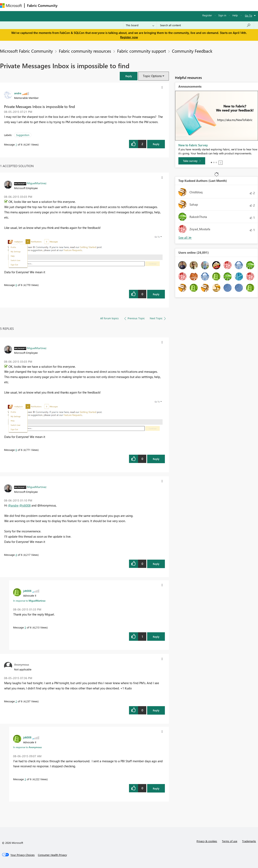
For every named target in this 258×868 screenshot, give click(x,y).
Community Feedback (192, 51)
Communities (119, 5)
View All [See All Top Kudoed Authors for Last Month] (185, 238)
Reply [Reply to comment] (156, 294)
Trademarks (249, 841)
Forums (67, 5)
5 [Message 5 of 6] (25, 627)
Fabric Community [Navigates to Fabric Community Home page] (42, 5)
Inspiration (84, 5)
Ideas (101, 5)
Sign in (222, 15)
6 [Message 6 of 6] (16, 285)
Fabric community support (141, 51)
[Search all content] (205, 25)
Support (169, 5)
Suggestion (23, 135)
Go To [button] (249, 15)
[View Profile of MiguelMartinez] (37, 183)
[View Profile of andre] (18, 93)
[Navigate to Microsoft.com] (11, 6)
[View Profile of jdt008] (27, 591)
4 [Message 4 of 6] (16, 555)
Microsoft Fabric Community (26, 51)
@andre (13, 505)
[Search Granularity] (140, 25)
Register (207, 15)
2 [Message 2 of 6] (16, 701)
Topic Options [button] (152, 76)
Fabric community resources (85, 51)
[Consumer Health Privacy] (52, 855)
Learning (152, 5)
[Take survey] (192, 161)
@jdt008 (25, 505)
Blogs (137, 5)
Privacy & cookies (207, 841)
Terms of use (230, 841)
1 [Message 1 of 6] (16, 144)
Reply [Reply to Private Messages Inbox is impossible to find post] (156, 144)
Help (235, 15)
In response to (29, 601)
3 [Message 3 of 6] (25, 779)
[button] (129, 76)
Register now (129, 37)
